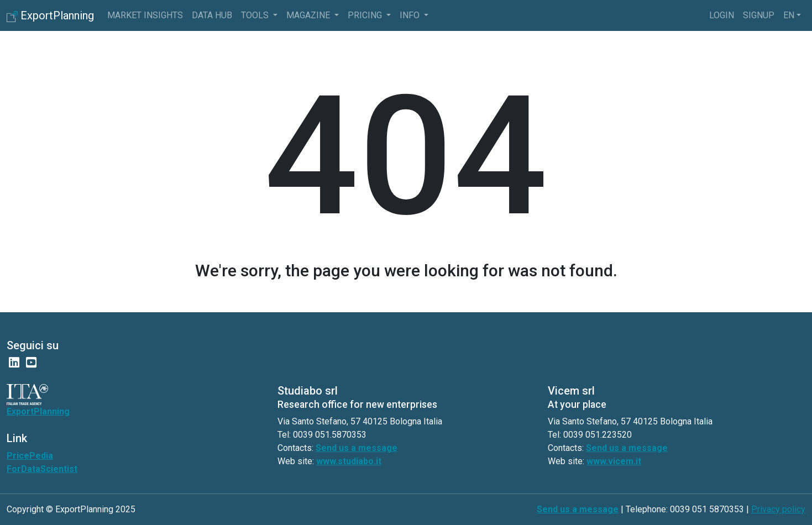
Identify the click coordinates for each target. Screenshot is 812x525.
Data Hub (212, 15)
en (789, 15)
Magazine (309, 15)
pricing (366, 15)
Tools (256, 15)
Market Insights (145, 15)
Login (722, 15)
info (411, 15)
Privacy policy (778, 509)
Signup (759, 15)
